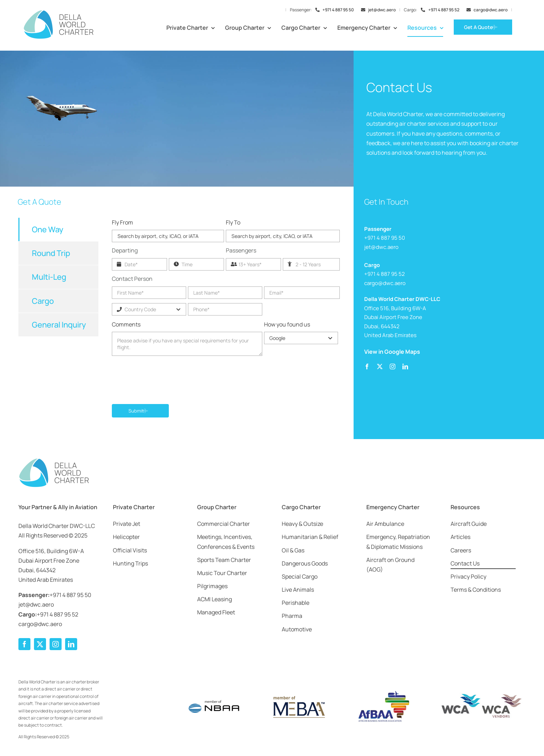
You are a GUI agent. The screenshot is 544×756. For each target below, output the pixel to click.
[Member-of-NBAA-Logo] (214, 695)
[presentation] (166, 381)
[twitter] (380, 366)
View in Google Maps (392, 352)
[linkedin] (405, 366)
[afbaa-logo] (383, 691)
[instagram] (393, 366)
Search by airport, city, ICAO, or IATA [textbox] (158, 236)
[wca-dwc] (482, 695)
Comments (126, 324)
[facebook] (367, 366)
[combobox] (168, 236)
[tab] (58, 229)
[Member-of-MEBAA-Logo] (298, 697)
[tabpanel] (226, 325)
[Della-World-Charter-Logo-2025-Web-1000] (58, 12)
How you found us (287, 324)
